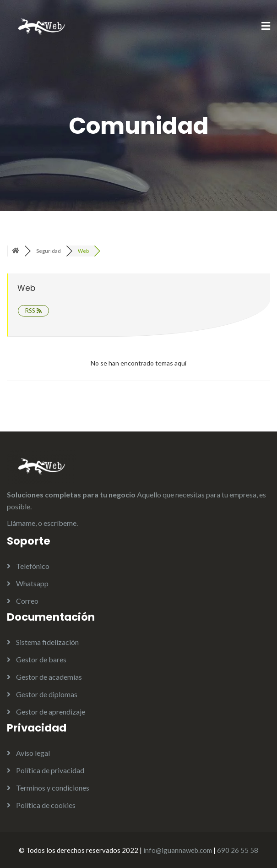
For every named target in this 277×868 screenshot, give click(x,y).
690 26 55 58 (238, 850)
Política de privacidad (50, 770)
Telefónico (33, 566)
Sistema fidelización (47, 642)
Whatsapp (32, 583)
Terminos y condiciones (53, 788)
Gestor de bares (41, 659)
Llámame (21, 523)
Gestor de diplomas (47, 694)
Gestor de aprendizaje (51, 712)
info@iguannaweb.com (178, 850)
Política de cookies (46, 805)
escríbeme (60, 523)
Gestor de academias (49, 677)
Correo (27, 601)
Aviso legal (33, 753)
